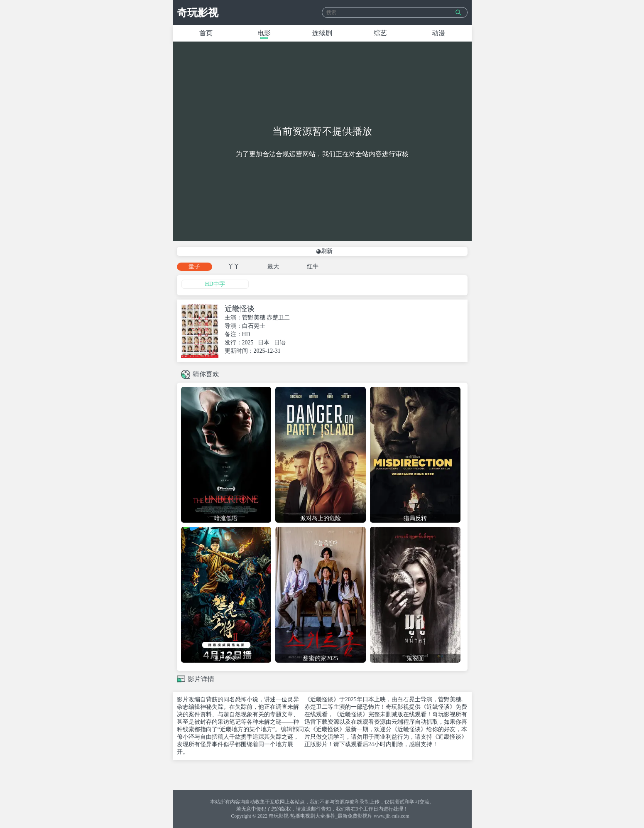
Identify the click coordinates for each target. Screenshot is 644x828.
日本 (264, 343)
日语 (280, 343)
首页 (206, 33)
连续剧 (322, 33)
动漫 (438, 33)
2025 (248, 343)
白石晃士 (254, 326)
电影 (264, 33)
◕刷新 (324, 251)
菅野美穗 (254, 318)
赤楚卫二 (278, 318)
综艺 (380, 33)
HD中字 (215, 284)
